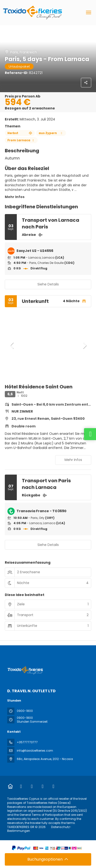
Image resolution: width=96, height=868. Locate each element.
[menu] (89, 12)
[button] (12, 346)
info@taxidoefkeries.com (35, 751)
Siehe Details (48, 284)
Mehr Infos (15, 197)
